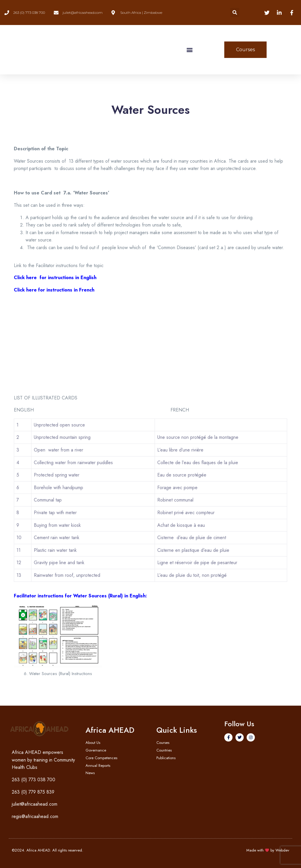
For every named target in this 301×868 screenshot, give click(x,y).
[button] (235, 13)
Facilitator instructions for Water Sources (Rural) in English (80, 596)
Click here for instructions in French (54, 290)
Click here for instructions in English (55, 278)
